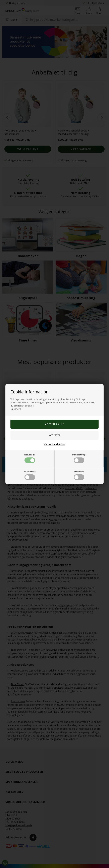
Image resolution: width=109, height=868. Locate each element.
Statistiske (79, 475)
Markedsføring (79, 458)
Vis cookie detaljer (55, 444)
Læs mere (16, 409)
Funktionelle (30, 475)
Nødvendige (30, 458)
